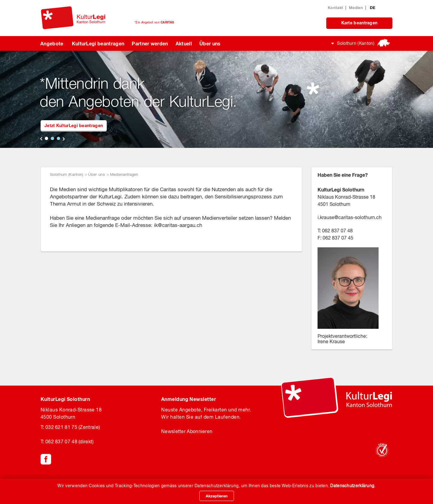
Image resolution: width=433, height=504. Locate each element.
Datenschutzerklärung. (353, 486)
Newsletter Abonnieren (187, 431)
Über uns (210, 43)
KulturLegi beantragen (98, 43)
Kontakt (335, 8)
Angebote (52, 43)
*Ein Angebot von (154, 22)
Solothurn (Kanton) (356, 43)
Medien (356, 8)
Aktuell (184, 43)
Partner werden (150, 43)
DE (373, 8)
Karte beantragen (359, 23)
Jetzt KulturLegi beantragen (74, 125)
